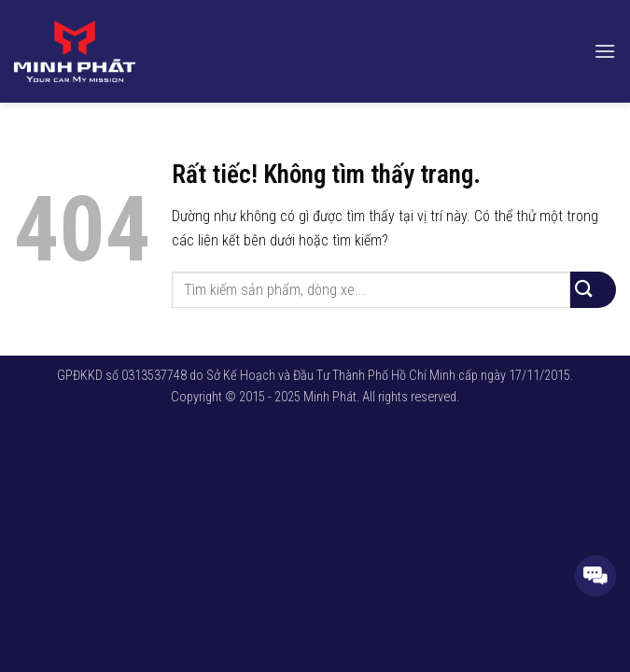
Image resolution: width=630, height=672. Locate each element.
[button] (605, 51)
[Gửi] (593, 290)
